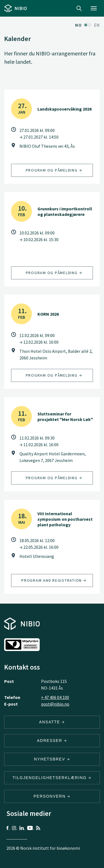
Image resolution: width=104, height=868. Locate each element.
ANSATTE (52, 722)
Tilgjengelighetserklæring (52, 778)
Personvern (52, 796)
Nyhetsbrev (52, 759)
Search (79, 8)
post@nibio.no (55, 704)
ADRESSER (52, 741)
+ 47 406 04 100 (55, 697)
